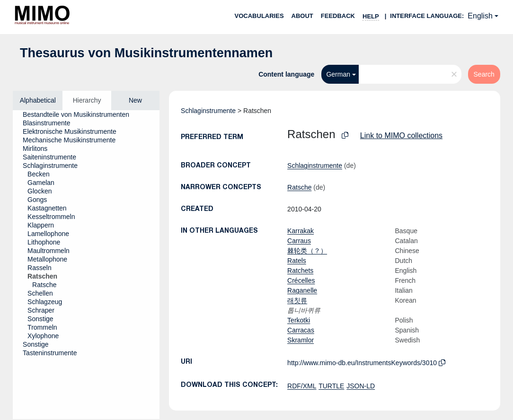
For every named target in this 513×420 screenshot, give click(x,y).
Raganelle (302, 290)
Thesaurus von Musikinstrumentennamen (146, 53)
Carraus (299, 241)
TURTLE (331, 386)
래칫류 (297, 300)
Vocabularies (259, 16)
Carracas (301, 330)
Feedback (338, 16)
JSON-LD (361, 386)
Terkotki (299, 320)
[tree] (86, 265)
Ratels (297, 261)
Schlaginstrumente (208, 111)
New (135, 100)
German (338, 74)
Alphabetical (38, 100)
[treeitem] (80, 114)
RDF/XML (302, 386)
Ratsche (299, 187)
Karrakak (301, 231)
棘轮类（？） (307, 251)
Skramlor (301, 340)
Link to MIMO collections (401, 136)
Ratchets (300, 271)
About (302, 16)
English (480, 16)
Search (484, 74)
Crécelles (301, 280)
